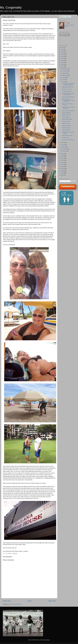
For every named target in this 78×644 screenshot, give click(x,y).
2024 (62, 52)
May (63, 142)
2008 (62, 171)
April (64, 145)
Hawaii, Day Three (67, 126)
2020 (62, 61)
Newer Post (7, 601)
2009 (62, 169)
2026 (62, 48)
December (65, 69)
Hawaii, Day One (66, 130)
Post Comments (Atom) (15, 604)
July (63, 79)
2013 (62, 160)
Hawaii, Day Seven (67, 115)
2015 (62, 156)
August (64, 77)
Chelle (68, 23)
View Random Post (68, 186)
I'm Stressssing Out (67, 91)
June (64, 82)
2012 (62, 162)
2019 (62, 63)
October (64, 73)
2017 (62, 67)
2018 (62, 65)
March (64, 147)
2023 (62, 54)
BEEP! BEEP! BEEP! (67, 119)
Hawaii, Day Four (66, 124)
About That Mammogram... (69, 97)
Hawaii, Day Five (66, 121)
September (65, 75)
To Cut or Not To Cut (67, 89)
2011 (62, 164)
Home (30, 601)
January (64, 151)
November (65, 71)
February (65, 149)
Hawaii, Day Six (66, 117)
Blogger (48, 640)
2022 (62, 56)
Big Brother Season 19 (68, 87)
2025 (62, 50)
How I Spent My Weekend (68, 111)
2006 (62, 175)
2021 (62, 58)
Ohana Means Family (67, 135)
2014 (62, 158)
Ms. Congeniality (11, 8)
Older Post (52, 601)
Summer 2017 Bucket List (68, 140)
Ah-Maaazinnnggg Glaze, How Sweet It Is (68, 94)
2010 (62, 167)
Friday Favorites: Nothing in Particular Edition (68, 84)
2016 (62, 154)
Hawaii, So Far (66, 138)
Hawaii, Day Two (66, 128)
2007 (62, 173)
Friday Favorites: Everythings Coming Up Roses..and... (68, 100)
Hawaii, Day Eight (66, 113)
